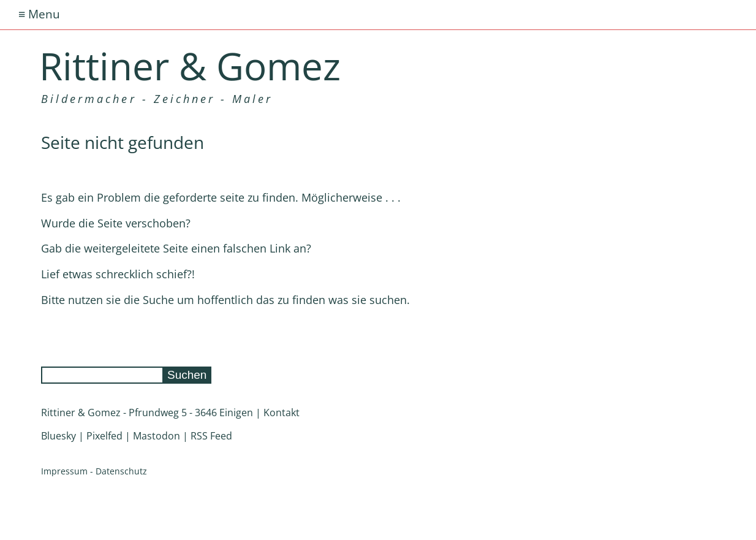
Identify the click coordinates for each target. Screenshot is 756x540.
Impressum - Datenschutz (94, 471)
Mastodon (157, 436)
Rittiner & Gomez (190, 66)
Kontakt (282, 413)
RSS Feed (211, 436)
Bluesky (59, 436)
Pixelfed (104, 436)
